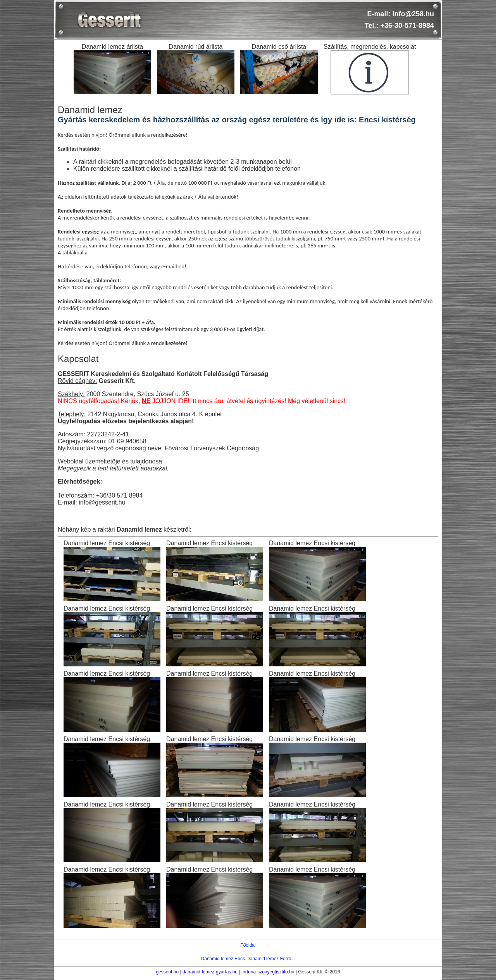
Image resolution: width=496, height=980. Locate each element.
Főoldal (248, 945)
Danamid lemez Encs (223, 959)
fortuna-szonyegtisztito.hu (268, 972)
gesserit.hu (167, 972)
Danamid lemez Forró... (271, 959)
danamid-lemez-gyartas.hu (210, 972)
